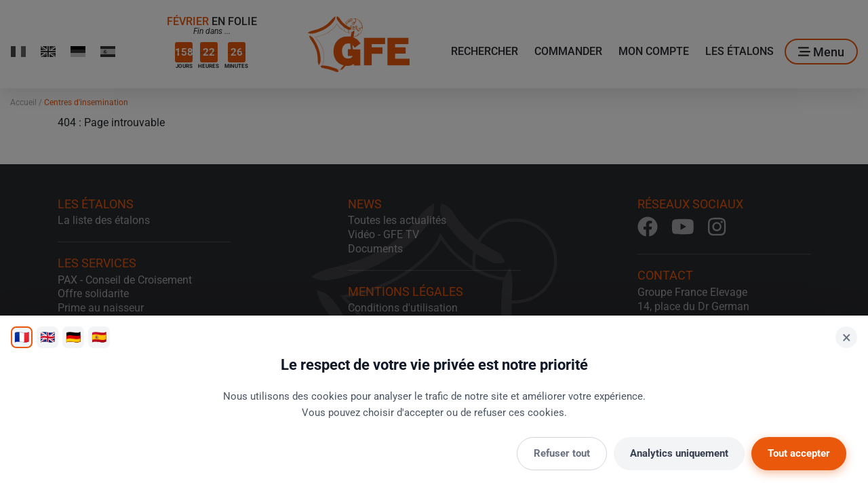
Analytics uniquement (679, 453)
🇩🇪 (73, 337)
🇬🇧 (47, 337)
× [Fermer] (847, 337)
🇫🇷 (22, 337)
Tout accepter (799, 453)
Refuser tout (562, 453)
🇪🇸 (99, 337)
